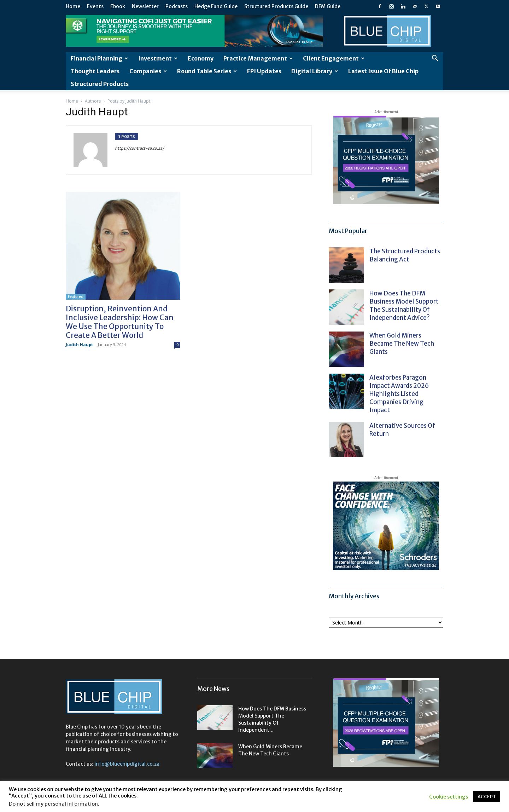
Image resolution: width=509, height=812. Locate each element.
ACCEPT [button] (487, 797)
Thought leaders (95, 71)
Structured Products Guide (276, 6)
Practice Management (258, 58)
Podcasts (177, 6)
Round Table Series (207, 71)
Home (73, 6)
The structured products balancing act (405, 255)
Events (95, 6)
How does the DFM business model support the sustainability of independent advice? (404, 306)
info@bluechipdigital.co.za (127, 764)
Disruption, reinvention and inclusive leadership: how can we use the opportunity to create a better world (120, 322)
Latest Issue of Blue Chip (383, 71)
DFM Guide (328, 6)
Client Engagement (334, 58)
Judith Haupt (79, 344)
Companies (148, 71)
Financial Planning (99, 58)
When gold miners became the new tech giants (402, 344)
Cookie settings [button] (449, 797)
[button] (435, 59)
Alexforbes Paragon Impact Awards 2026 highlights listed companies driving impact (399, 394)
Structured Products (100, 84)
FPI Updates (264, 71)
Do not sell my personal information (53, 804)
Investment (158, 58)
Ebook (118, 6)
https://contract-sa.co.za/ (139, 148)
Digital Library (315, 71)
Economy (201, 58)
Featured (76, 297)
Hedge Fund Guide (216, 6)
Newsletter (145, 6)
